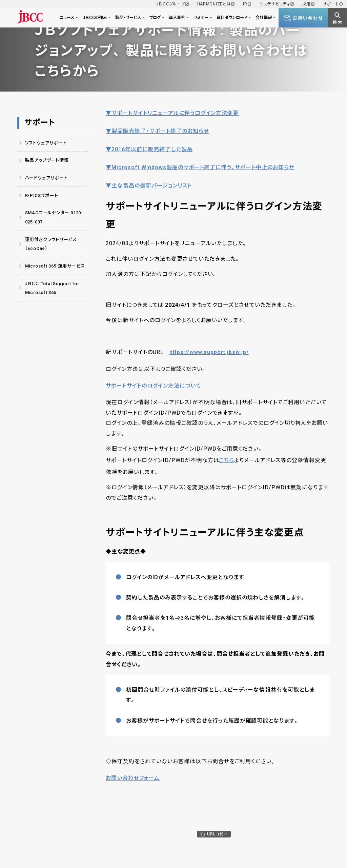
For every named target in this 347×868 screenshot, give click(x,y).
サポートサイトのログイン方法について (153, 386)
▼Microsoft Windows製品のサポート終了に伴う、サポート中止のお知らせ (200, 167)
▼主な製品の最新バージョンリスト (149, 186)
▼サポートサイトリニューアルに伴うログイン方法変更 (172, 113)
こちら (227, 460)
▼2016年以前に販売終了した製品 (149, 149)
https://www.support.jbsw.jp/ (209, 352)
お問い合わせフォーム (133, 778)
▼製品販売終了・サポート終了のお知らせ (157, 131)
